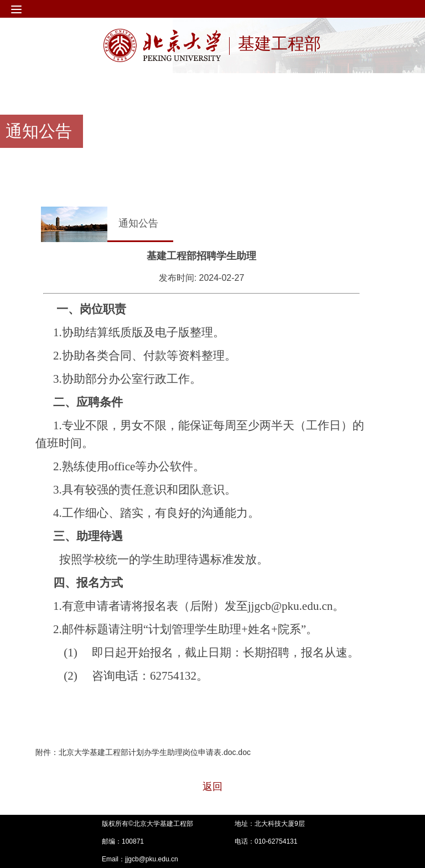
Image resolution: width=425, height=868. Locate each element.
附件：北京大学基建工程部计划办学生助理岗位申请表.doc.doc (143, 752)
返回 (212, 787)
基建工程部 (279, 45)
